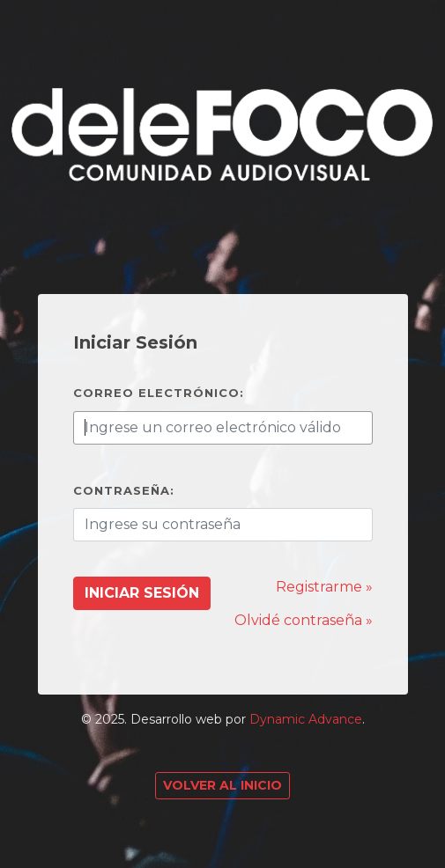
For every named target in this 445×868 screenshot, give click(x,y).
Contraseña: (124, 490)
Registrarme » (324, 587)
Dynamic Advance (306, 719)
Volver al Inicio (222, 785)
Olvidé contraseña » (304, 620)
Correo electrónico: (159, 393)
